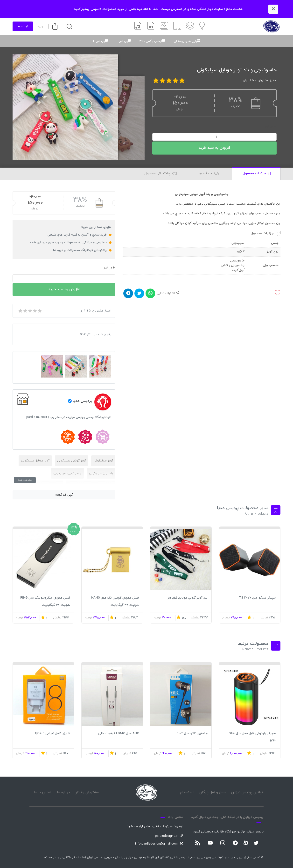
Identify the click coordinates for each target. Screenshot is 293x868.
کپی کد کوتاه (64, 495)
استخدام (187, 792)
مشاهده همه (25, 480)
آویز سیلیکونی (103, 461)
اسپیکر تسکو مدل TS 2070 (258, 598)
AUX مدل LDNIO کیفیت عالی (119, 734)
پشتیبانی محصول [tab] (160, 174)
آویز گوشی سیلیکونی (72, 461)
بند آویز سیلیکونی (101, 473)
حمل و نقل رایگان (213, 792)
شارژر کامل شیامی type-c (52, 734)
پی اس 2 (99, 41)
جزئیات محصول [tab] (257, 174)
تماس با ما (43, 792)
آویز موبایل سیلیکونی (35, 461)
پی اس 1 (122, 41)
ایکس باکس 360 (151, 41)
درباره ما (63, 792)
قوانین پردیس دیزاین (247, 792)
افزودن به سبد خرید (214, 148)
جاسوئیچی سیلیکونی (67, 473)
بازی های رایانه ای (185, 41)
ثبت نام (23, 26)
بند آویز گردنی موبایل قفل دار (188, 598)
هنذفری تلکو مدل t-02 (192, 734)
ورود (40, 26)
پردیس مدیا (83, 401)
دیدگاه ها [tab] (209, 174)
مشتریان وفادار (87, 792)
